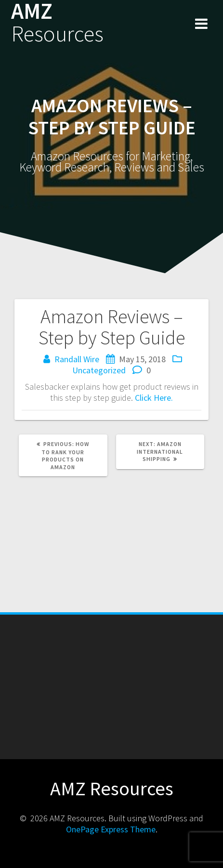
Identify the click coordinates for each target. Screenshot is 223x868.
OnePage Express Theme (111, 829)
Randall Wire (77, 359)
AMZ (57, 23)
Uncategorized (99, 370)
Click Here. (154, 398)
